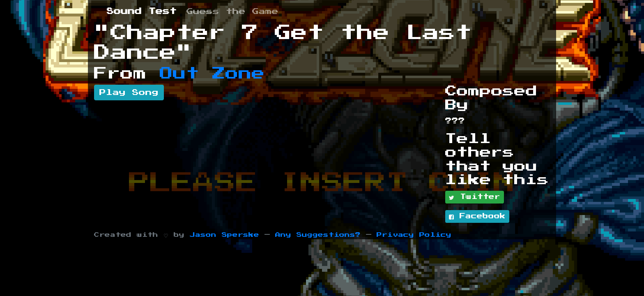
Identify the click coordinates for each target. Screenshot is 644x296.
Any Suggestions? (318, 235)
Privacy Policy (414, 235)
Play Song (129, 92)
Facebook (477, 217)
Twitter (475, 197)
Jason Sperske (224, 235)
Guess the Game (232, 12)
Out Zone (212, 74)
